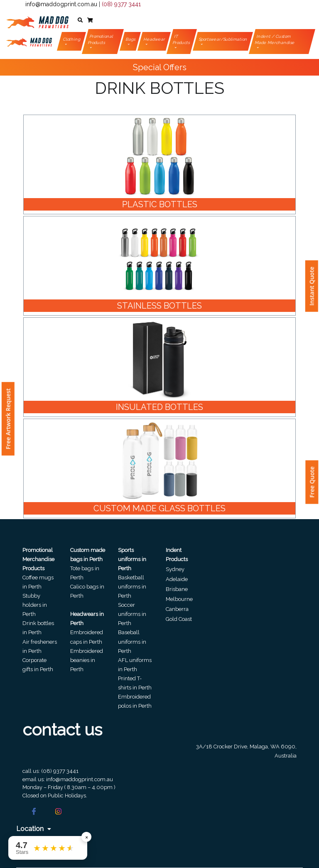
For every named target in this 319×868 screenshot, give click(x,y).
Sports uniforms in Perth (132, 559)
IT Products (182, 39)
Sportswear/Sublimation (223, 39)
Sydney (175, 569)
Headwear (155, 39)
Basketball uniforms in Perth (132, 587)
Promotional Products (101, 39)
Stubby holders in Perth (35, 605)
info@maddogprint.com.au (61, 4)
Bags (131, 39)
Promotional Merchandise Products (38, 559)
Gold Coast (179, 619)
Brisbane (177, 589)
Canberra (177, 609)
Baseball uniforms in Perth (132, 641)
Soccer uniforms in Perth (132, 614)
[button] (80, 20)
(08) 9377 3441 (121, 4)
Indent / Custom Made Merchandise (275, 39)
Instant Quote (312, 286)
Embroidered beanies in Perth (87, 660)
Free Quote (312, 482)
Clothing (72, 39)
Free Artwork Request (8, 419)
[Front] (37, 21)
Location (34, 829)
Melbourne (179, 599)
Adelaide (177, 579)
